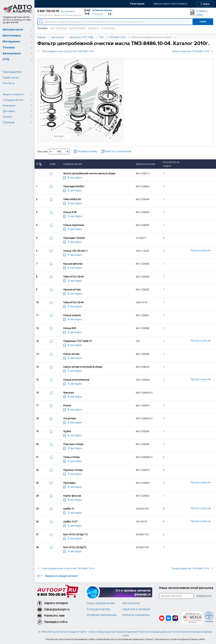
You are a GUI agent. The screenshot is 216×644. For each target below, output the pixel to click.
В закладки (73, 177)
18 (118, 79)
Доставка (9, 111)
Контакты (9, 83)
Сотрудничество (13, 100)
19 (118, 84)
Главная (41, 37)
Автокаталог (12, 54)
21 (118, 92)
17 (66, 128)
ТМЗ (101, 37)
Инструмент (11, 42)
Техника (9, 48)
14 (66, 110)
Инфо (53, 164)
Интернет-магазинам (102, 615)
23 (110, 138)
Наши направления (101, 603)
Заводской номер (145, 164)
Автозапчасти (13, 30)
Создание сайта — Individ (82, 632)
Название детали (73, 164)
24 (106, 136)
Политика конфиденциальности (156, 632)
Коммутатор (108, 28)
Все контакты (68, 11)
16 (66, 120)
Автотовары (12, 36)
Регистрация (137, 4)
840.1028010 (59, 136)
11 (66, 92)
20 (118, 88)
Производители (12, 72)
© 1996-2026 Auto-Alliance (53, 632)
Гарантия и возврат (136, 609)
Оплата (7, 117)
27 (93, 128)
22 (118, 101)
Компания (9, 105)
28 (94, 117)
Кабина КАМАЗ (77, 28)
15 (66, 115)
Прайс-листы (11, 77)
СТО (6, 60)
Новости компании (136, 615)
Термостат (94, 28)
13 (66, 99)
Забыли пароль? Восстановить (170, 4)
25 (100, 131)
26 (96, 130)
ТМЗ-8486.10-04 (117, 37)
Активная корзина (102, 10)
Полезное (9, 122)
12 (66, 96)
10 (66, 89)
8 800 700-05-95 (51, 595)
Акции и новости (13, 94)
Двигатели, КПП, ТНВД (82, 37)
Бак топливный (59, 28)
